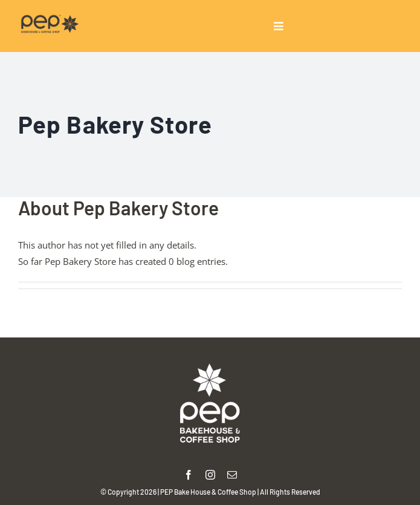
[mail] (232, 475)
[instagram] (210, 475)
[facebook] (189, 475)
